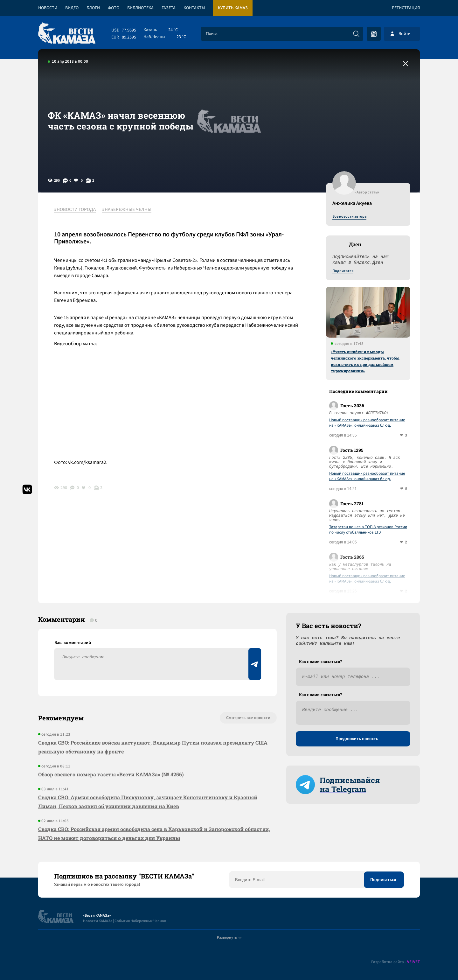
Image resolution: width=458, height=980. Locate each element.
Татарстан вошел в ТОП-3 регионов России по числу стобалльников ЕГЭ (368, 530)
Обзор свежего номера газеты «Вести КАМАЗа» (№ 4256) (111, 774)
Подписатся (343, 271)
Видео (72, 8)
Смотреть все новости (248, 718)
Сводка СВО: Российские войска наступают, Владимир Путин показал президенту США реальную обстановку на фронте (153, 747)
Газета (169, 8)
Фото (114, 8)
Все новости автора (349, 217)
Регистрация (406, 8)
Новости (48, 8)
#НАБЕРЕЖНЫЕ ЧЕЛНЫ (127, 210)
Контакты (194, 8)
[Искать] (356, 34)
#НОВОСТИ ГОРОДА (75, 210)
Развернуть (229, 938)
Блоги (93, 8)
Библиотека (140, 8)
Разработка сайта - (396, 962)
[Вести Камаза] (67, 34)
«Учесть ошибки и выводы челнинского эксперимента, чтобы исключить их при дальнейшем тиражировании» (365, 361)
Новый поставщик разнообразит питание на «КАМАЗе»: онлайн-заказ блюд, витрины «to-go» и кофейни (367, 423)
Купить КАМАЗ (233, 8)
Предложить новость (357, 739)
